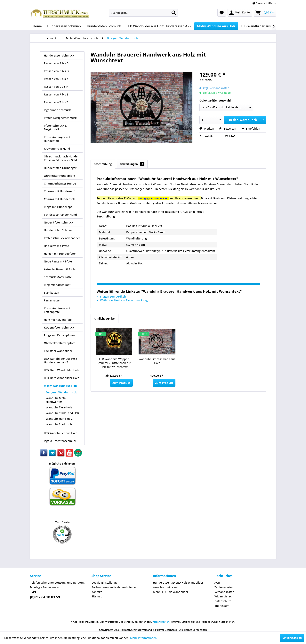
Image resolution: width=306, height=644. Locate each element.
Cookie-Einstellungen (105, 583)
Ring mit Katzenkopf (57, 285)
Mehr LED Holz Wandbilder (171, 592)
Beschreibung (103, 164)
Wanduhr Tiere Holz (59, 407)
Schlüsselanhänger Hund (60, 215)
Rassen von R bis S (56, 94)
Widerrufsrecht (224, 596)
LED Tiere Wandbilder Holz (61, 378)
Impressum (222, 606)
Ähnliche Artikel (105, 318)
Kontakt (97, 592)
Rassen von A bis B (56, 63)
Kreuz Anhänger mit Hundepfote (57, 139)
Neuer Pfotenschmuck (59, 222)
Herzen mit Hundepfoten (60, 254)
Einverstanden (292, 638)
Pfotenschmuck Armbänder (62, 238)
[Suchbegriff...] (143, 13)
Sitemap (97, 596)
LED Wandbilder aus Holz (60, 433)
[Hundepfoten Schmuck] (104, 26)
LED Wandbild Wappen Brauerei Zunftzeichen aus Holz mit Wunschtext (114, 363)
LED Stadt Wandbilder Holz (61, 370)
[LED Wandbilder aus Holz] (259, 26)
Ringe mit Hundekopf (58, 207)
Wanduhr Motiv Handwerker (56, 400)
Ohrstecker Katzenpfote (60, 343)
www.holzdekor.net (166, 587)
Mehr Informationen (143, 638)
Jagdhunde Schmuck (57, 110)
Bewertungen (132, 164)
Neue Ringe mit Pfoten (59, 261)
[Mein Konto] (240, 13)
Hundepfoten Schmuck (59, 230)
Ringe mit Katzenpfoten (59, 335)
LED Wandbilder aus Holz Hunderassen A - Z (60, 360)
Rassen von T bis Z (56, 102)
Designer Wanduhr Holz (62, 392)
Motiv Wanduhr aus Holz (61, 386)
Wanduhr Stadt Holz (59, 424)
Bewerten (228, 129)
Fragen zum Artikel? (111, 296)
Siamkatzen (52, 293)
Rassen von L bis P (56, 87)
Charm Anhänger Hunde (60, 183)
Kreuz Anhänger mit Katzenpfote (57, 310)
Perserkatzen (53, 300)
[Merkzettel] (222, 13)
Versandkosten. (161, 622)
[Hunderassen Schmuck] (64, 26)
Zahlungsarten (224, 587)
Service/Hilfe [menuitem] (263, 3)
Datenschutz (223, 601)
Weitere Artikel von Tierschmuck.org (122, 300)
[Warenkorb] (265, 13)
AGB (217, 583)
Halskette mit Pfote (56, 246)
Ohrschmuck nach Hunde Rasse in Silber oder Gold (61, 158)
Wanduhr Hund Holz (59, 419)
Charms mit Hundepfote (60, 199)
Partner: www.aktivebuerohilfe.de (114, 587)
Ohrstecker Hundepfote (59, 176)
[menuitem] (143, 13)
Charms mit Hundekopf (59, 191)
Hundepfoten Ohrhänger (60, 168)
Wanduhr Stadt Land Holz (63, 413)
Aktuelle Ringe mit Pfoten (61, 269)
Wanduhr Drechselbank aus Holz (157, 361)
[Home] (37, 26)
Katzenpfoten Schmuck (59, 327)
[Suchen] (174, 13)
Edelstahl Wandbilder (58, 351)
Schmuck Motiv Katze (58, 277)
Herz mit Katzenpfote (58, 320)
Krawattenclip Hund (57, 149)
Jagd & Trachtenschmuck (60, 441)
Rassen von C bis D (56, 71)
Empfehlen (251, 129)
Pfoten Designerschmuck (60, 118)
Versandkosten (224, 592)
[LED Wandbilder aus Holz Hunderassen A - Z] (159, 26)
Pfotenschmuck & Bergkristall (55, 127)
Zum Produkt (121, 383)
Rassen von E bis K (56, 79)
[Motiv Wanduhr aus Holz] (216, 26)
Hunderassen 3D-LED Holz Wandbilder (178, 583)
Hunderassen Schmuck (59, 55)
